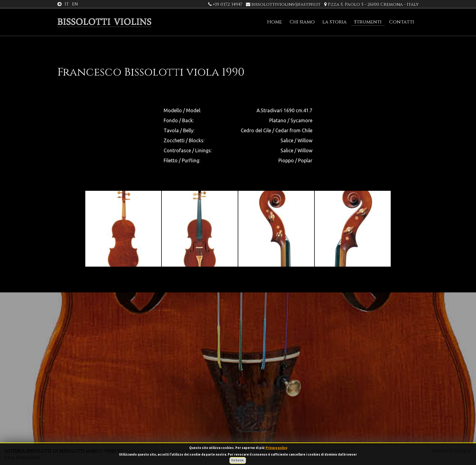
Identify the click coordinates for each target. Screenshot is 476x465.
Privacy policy (276, 448)
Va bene (238, 460)
